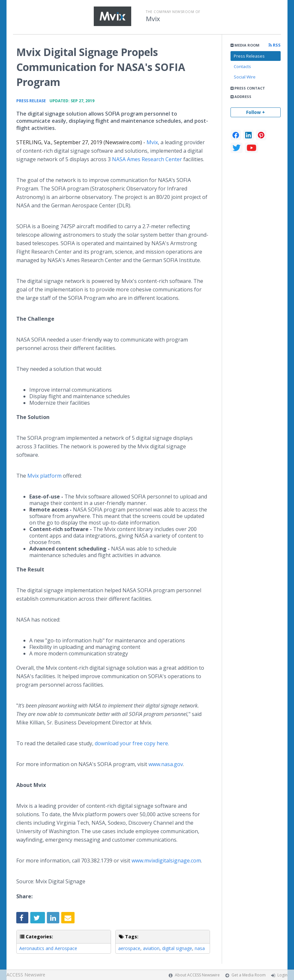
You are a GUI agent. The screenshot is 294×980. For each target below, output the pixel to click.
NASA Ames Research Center (147, 159)
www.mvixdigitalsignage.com (166, 861)
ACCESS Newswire (26, 975)
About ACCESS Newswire (197, 975)
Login (282, 975)
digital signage (177, 948)
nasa (200, 948)
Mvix (153, 19)
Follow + (256, 112)
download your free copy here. (132, 743)
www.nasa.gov (166, 764)
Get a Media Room (249, 975)
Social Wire (245, 77)
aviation (151, 948)
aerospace (129, 948)
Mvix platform (44, 476)
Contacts (242, 66)
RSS (275, 45)
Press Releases (249, 56)
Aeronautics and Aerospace (48, 948)
